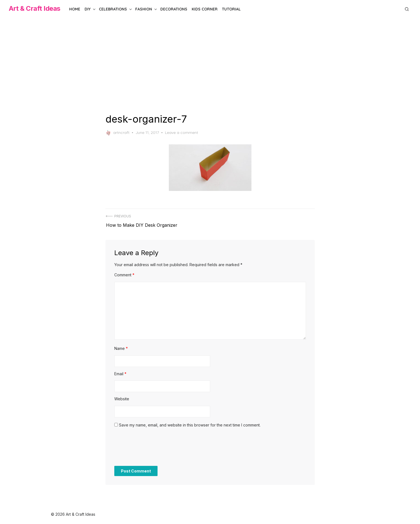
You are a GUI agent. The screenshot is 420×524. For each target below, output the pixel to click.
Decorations (174, 9)
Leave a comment (181, 133)
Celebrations (113, 9)
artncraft (117, 133)
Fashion (144, 9)
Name (121, 346)
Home (75, 9)
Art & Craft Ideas (35, 8)
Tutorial (231, 9)
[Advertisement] (210, 66)
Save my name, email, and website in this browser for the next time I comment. (190, 423)
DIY (88, 9)
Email (120, 372)
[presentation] (156, 448)
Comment (124, 273)
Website (122, 397)
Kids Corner (205, 9)
